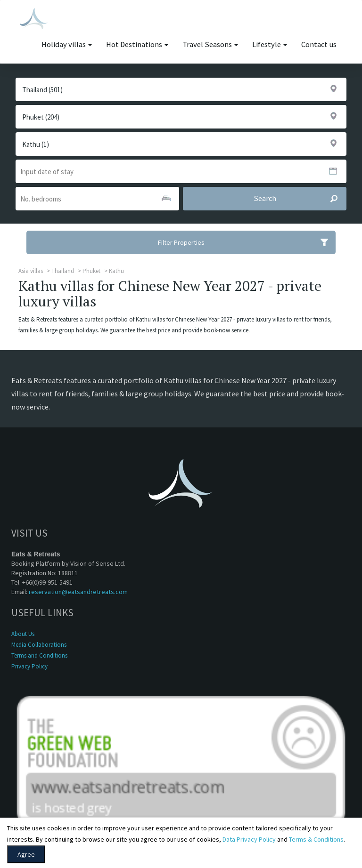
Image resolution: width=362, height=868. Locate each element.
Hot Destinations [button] (137, 44)
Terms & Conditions (316, 839)
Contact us (319, 44)
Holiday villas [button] (67, 44)
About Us (23, 634)
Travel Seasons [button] (210, 44)
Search (300, 199)
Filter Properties (247, 242)
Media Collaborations (39, 645)
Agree (26, 854)
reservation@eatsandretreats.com (78, 592)
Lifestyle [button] (270, 44)
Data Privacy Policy (249, 839)
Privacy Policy (29, 666)
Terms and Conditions (39, 655)
